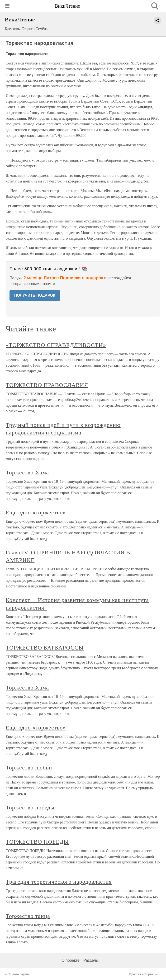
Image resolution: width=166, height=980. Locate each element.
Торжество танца (28, 916)
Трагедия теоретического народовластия (59, 882)
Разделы (91, 960)
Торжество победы (30, 808)
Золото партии (19, 974)
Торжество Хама (27, 473)
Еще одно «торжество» (36, 512)
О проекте (71, 960)
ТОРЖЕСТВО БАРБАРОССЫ (45, 648)
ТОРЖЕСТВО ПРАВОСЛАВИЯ (47, 385)
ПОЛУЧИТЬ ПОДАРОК (35, 295)
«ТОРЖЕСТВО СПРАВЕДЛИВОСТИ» (56, 345)
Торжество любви (29, 768)
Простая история (142, 974)
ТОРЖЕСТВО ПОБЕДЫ (37, 842)
